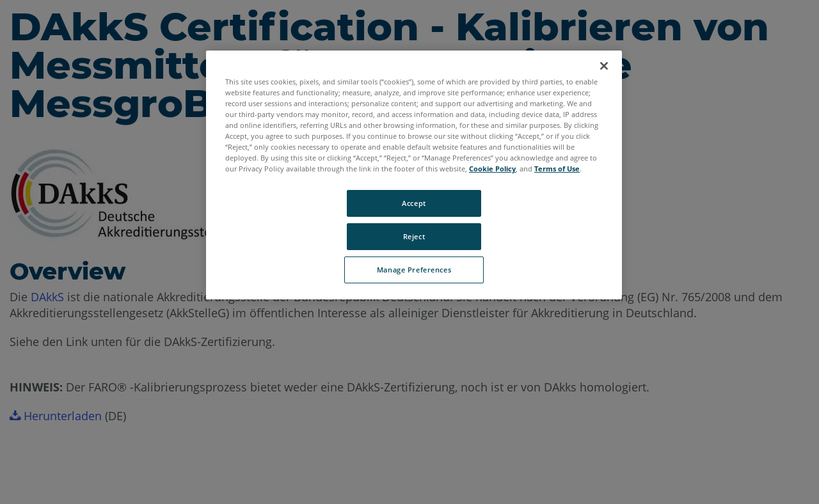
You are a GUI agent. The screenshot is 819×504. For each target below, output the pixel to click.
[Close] (604, 66)
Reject (414, 236)
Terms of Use (557, 169)
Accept (414, 203)
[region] (414, 175)
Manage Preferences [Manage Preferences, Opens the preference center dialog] (414, 270)
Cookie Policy (492, 169)
